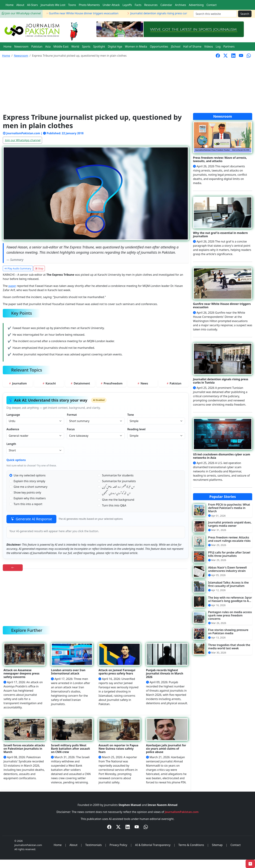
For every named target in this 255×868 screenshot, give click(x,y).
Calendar (166, 5)
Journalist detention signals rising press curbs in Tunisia (175, 13)
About (20, 5)
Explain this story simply (29, 481)
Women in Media (136, 47)
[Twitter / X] (119, 827)
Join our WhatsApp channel (21, 13)
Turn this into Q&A (114, 505)
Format (72, 415)
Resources (151, 5)
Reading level (136, 429)
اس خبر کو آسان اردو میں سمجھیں (116, 494)
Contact (212, 5)
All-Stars (32, 5)
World (75, 47)
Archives (181, 5)
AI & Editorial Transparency (153, 845)
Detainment (80, 383)
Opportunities (159, 47)
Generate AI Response (31, 519)
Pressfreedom (111, 383)
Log (218, 47)
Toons (72, 5)
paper (12, 286)
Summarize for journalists (119, 481)
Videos (209, 47)
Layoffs (127, 5)
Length (11, 444)
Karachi (49, 383)
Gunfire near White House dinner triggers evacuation (92, 13)
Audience (13, 429)
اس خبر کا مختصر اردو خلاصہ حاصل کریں (118, 487)
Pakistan (37, 47)
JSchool (176, 47)
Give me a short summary (30, 487)
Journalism (18, 383)
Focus (71, 429)
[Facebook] (110, 827)
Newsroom (21, 47)
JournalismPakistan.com (182, 812)
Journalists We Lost (53, 5)
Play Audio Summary (18, 268)
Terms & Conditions (191, 845)
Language (13, 415)
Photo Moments (89, 5)
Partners (229, 47)
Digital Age (115, 47)
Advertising (196, 5)
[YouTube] (137, 827)
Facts (138, 5)
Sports (86, 47)
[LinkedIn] (128, 827)
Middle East (61, 47)
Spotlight (99, 47)
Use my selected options (30, 475)
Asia (48, 47)
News (143, 383)
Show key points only (27, 492)
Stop (39, 268)
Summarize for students (118, 475)
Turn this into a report (28, 504)
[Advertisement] (128, 87)
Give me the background (118, 500)
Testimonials (94, 845)
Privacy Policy (118, 845)
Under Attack (111, 5)
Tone (131, 415)
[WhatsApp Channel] (146, 827)
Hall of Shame (192, 47)
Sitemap (217, 845)
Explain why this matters (30, 498)
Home (10, 5)
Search (245, 14)
